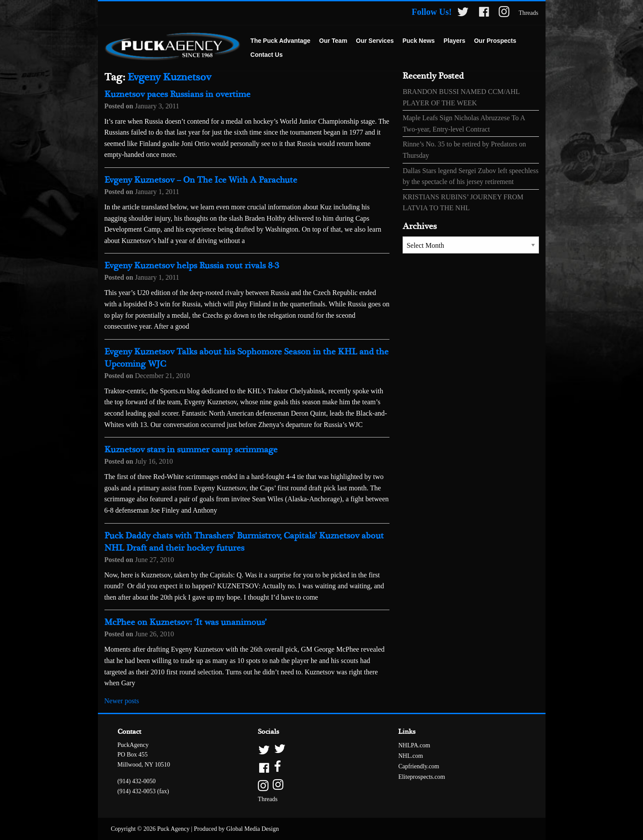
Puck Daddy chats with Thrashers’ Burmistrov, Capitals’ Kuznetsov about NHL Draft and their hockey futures (244, 542)
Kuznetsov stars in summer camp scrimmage (191, 450)
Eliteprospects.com (422, 777)
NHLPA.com (414, 745)
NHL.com (410, 756)
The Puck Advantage (280, 41)
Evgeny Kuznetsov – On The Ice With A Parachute (201, 180)
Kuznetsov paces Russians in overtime (177, 95)
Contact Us (267, 55)
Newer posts (122, 701)
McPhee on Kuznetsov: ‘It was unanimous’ (186, 623)
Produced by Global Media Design (236, 829)
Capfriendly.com (419, 766)
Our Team (333, 41)
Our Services (375, 41)
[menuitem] (280, 41)
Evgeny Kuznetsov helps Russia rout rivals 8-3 (192, 266)
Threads (528, 13)
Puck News (419, 41)
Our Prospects (495, 41)
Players (455, 41)
